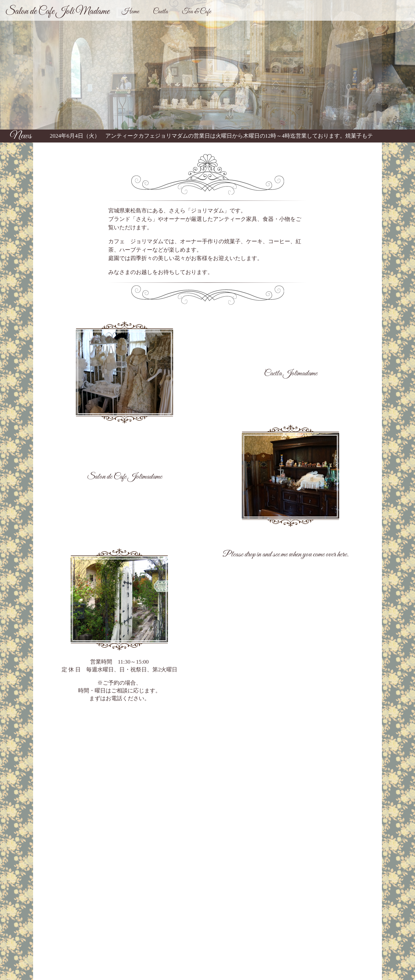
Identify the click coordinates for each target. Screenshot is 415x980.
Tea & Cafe (196, 12)
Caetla (160, 12)
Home (130, 12)
